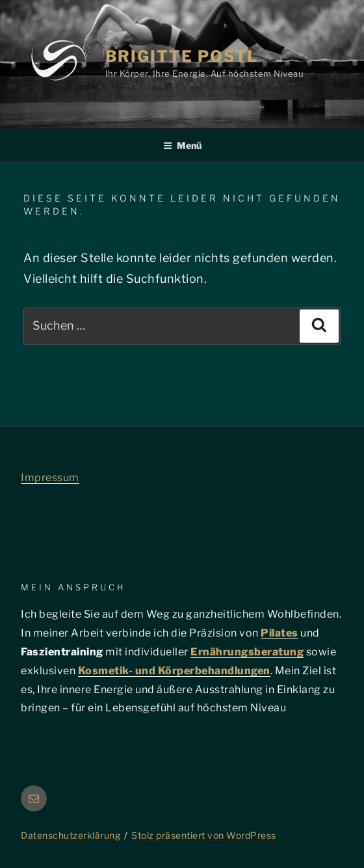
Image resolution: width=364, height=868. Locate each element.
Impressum (50, 478)
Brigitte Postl (182, 56)
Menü (182, 145)
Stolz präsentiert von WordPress (204, 835)
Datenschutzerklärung (71, 835)
